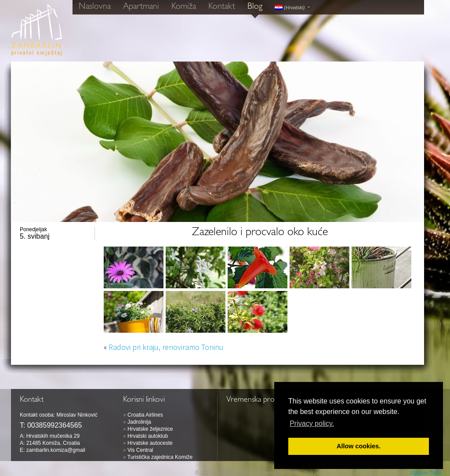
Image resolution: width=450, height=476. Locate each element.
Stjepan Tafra (426, 473)
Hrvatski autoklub (148, 436)
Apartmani (141, 7)
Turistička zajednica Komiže (160, 457)
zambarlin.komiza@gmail (56, 450)
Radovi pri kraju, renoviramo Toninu (166, 347)
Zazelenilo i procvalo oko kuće (260, 233)
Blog (255, 7)
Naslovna (95, 7)
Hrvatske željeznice (150, 429)
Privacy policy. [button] (312, 423)
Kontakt (222, 7)
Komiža (184, 7)
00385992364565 (55, 425)
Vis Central (140, 450)
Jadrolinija (139, 422)
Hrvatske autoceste (150, 443)
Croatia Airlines (145, 415)
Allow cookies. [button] (359, 446)
